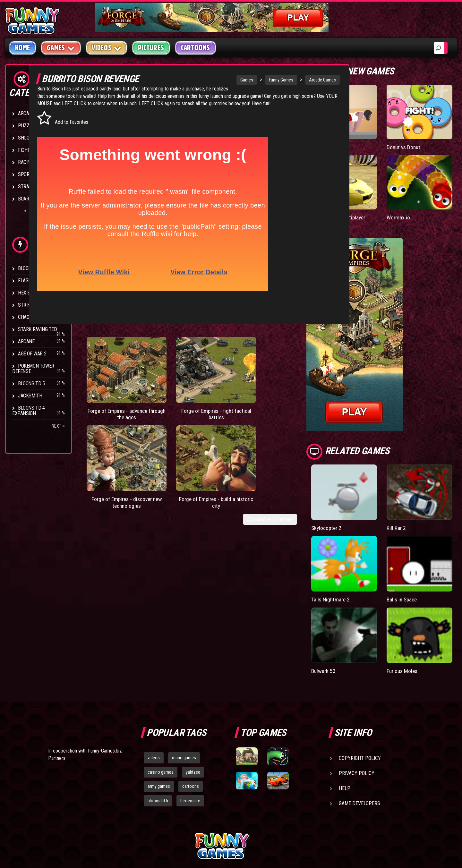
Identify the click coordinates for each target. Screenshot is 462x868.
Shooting (29, 138)
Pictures (151, 48)
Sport (25, 174)
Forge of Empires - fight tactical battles (175, 381)
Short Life (355, 134)
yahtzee (193, 711)
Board (25, 199)
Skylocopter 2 (359, 494)
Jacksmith (30, 396)
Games (226, 80)
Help (345, 727)
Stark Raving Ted (38, 329)
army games (159, 725)
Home (23, 48)
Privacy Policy (357, 712)
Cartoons (196, 48)
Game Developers (359, 742)
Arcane (26, 341)
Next (58, 426)
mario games (184, 696)
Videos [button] (107, 48)
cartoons (191, 725)
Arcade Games (302, 80)
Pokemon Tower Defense (33, 369)
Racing (26, 162)
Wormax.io (415, 191)
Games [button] (61, 48)
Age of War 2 (32, 354)
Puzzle (26, 126)
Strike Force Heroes (41, 305)
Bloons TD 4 (31, 268)
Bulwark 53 (356, 610)
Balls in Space (419, 552)
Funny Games (261, 80)
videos (154, 696)
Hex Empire (30, 293)
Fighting (28, 150)
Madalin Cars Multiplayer (358, 194)
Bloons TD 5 (31, 383)
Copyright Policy (360, 697)
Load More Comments (302, 398)
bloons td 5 (158, 740)
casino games (161, 711)
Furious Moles (419, 610)
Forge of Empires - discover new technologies (236, 384)
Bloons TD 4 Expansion (29, 411)
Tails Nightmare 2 (363, 552)
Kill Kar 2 (412, 494)
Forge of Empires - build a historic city (298, 381)
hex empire (190, 740)
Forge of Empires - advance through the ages (113, 384)
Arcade (26, 113)
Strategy (29, 187)
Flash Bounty (34, 281)
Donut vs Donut (420, 134)
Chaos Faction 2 (36, 317)
